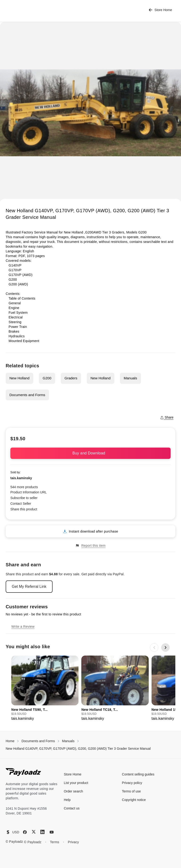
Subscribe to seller (24, 498)
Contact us (72, 808)
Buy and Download (90, 453)
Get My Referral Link (29, 586)
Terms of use (131, 791)
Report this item (90, 546)
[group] (45, 688)
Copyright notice (134, 800)
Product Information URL (29, 492)
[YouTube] (52, 832)
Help (67, 800)
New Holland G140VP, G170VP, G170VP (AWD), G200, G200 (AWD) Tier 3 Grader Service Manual (78, 749)
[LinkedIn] (42, 832)
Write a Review (23, 627)
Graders (71, 378)
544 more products (24, 487)
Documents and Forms (27, 395)
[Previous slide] (154, 648)
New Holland (19, 378)
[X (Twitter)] (34, 832)
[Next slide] (165, 648)
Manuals (130, 378)
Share (167, 417)
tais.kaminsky (21, 478)
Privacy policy (132, 783)
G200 (47, 378)
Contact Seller (21, 504)
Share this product (24, 509)
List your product (76, 783)
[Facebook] (25, 832)
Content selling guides (138, 774)
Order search (74, 791)
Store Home (160, 10)
